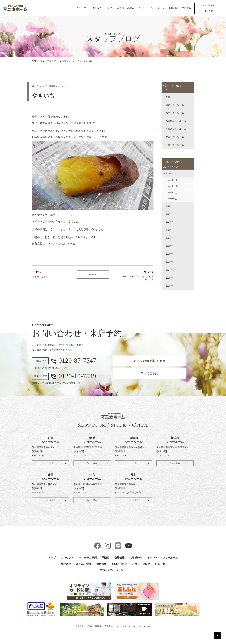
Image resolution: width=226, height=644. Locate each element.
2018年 (169, 262)
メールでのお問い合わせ (149, 361)
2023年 (169, 222)
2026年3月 (172, 186)
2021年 (169, 238)
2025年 (169, 206)
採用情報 (186, 8)
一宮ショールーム (175, 145)
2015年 (169, 286)
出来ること (98, 8)
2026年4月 (172, 180)
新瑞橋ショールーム (176, 121)
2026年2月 (172, 193)
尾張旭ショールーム (176, 129)
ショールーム (158, 8)
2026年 (169, 173)
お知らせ (160, 564)
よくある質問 (84, 564)
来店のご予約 (149, 373)
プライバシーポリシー (113, 570)
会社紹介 (173, 8)
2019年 (169, 254)
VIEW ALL (93, 276)
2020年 (169, 246)
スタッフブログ (141, 564)
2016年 (169, 278)
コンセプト (82, 8)
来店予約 (209, 11)
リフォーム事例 (116, 8)
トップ (52, 558)
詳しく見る (51, 463)
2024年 (169, 214)
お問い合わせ (209, 5)
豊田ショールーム (175, 137)
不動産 (131, 8)
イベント (143, 8)
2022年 (169, 230)
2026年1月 (172, 199)
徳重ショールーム (175, 113)
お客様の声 (136, 558)
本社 (168, 97)
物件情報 (119, 558)
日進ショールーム (175, 105)
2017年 (169, 270)
